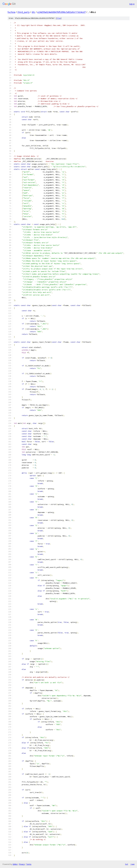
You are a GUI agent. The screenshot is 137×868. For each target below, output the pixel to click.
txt (127, 864)
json (133, 864)
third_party (24, 12)
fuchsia (11, 12)
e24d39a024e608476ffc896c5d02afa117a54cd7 (62, 12)
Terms (29, 864)
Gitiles (15, 864)
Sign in (132, 4)
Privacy (22, 864)
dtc (33, 12)
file (59, 18)
